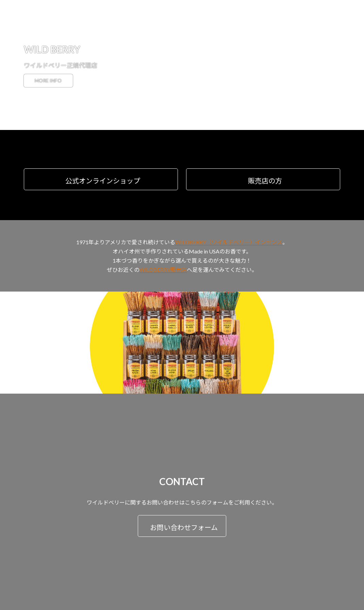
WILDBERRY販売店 (163, 270)
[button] (101, 179)
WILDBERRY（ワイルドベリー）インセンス (229, 242)
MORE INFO (52, 81)
